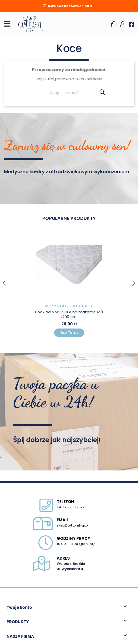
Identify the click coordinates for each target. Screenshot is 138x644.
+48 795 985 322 (71, 507)
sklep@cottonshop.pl (73, 525)
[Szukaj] (64, 93)
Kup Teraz (69, 333)
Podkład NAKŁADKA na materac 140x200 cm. (69, 314)
